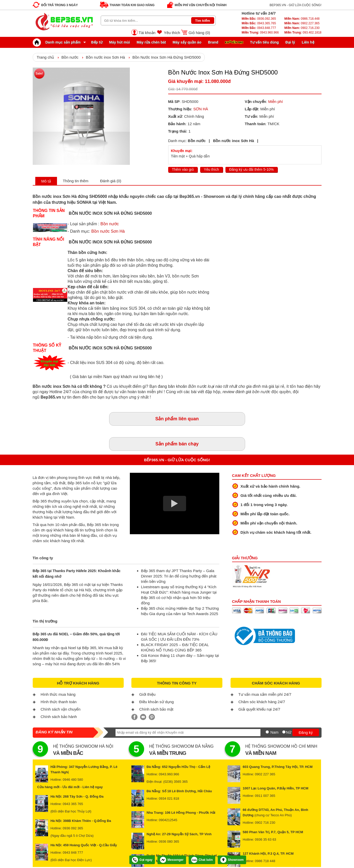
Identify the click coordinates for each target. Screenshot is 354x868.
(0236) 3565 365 (175, 782)
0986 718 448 (265, 861)
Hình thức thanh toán (59, 702)
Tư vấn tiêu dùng (264, 42)
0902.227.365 (302, 23)
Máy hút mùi (120, 42)
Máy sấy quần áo (187, 42)
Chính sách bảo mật (156, 709)
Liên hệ (308, 42)
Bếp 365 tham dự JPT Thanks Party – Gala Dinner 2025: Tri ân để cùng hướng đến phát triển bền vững (179, 576)
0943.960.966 (260, 33)
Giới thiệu (147, 694)
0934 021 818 (169, 799)
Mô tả (46, 181)
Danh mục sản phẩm (58, 42)
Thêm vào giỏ (183, 169)
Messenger (172, 860)
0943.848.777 (259, 28)
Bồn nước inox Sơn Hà (105, 57)
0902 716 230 (265, 823)
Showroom (232, 860)
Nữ (289, 732)
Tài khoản (147, 33)
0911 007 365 (265, 796)
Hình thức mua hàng (58, 694)
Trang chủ (45, 57)
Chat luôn (202, 860)
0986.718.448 (302, 19)
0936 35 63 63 (265, 839)
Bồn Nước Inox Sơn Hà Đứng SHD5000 (167, 57)
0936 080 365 (169, 842)
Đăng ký (306, 732)
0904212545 (168, 820)
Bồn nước (70, 57)
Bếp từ (97, 42)
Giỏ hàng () (199, 33)
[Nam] (267, 732)
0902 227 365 (265, 774)
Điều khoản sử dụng (157, 702)
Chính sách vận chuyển (61, 709)
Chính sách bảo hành (59, 717)
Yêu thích (172, 33)
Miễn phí (275, 101)
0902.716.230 (302, 28)
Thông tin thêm (76, 181)
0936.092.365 (259, 19)
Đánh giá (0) (111, 181)
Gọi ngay (142, 860)
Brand (213, 42)
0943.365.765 (259, 23)
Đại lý (290, 42)
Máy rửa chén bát (151, 42)
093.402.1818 (303, 33)
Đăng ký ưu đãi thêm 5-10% (252, 169)
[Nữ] (284, 732)
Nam (275, 732)
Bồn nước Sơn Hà (108, 231)
